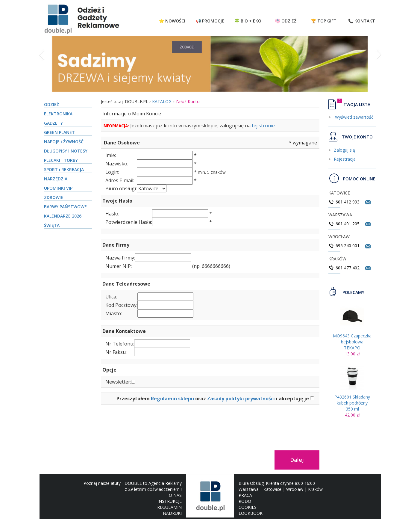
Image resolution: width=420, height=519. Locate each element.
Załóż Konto (188, 101)
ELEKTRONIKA (58, 114)
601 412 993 (344, 202)
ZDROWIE (54, 197)
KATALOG (162, 101)
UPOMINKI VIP (58, 188)
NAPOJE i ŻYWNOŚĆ (64, 142)
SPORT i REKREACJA (64, 169)
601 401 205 (344, 224)
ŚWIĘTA (52, 225)
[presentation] (146, 427)
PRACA (245, 495)
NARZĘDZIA (56, 179)
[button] (42, 67)
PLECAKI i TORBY (61, 160)
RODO (245, 501)
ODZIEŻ (51, 104)
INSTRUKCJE (170, 501)
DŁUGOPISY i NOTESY (66, 151)
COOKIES (248, 507)
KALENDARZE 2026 (63, 216)
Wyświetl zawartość (354, 117)
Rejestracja (345, 159)
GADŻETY (53, 123)
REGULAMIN (169, 507)
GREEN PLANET (59, 132)
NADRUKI (172, 513)
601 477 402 (345, 268)
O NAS (175, 495)
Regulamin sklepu (172, 399)
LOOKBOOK (251, 513)
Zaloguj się (344, 150)
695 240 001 (345, 246)
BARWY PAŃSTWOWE (65, 207)
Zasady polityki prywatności (241, 399)
